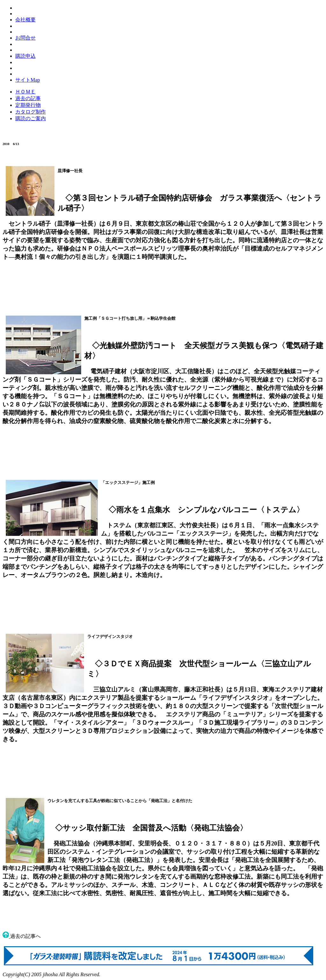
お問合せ (25, 38)
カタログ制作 (31, 112)
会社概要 (25, 20)
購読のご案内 (31, 118)
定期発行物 (28, 105)
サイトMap (28, 80)
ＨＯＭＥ (25, 92)
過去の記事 (28, 98)
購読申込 (25, 56)
